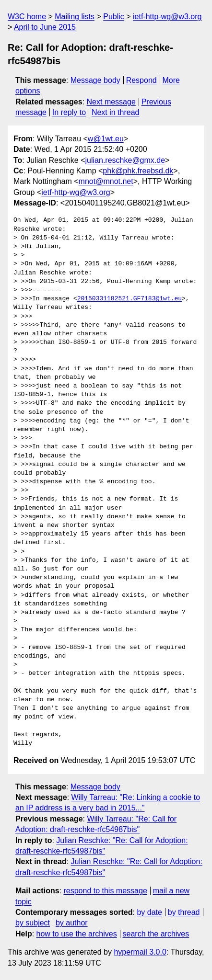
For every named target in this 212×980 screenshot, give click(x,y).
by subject (33, 923)
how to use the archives (77, 934)
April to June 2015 (45, 27)
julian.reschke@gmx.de (125, 160)
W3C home (27, 17)
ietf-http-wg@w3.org (167, 17)
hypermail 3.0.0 (140, 952)
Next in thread (116, 112)
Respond (141, 80)
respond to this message (105, 891)
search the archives (156, 934)
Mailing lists (75, 17)
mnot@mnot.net (106, 181)
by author (72, 923)
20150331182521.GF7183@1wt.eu (130, 299)
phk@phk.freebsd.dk (138, 171)
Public (114, 17)
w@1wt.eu (106, 139)
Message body (95, 80)
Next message (111, 102)
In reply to (69, 112)
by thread (184, 912)
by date (149, 912)
